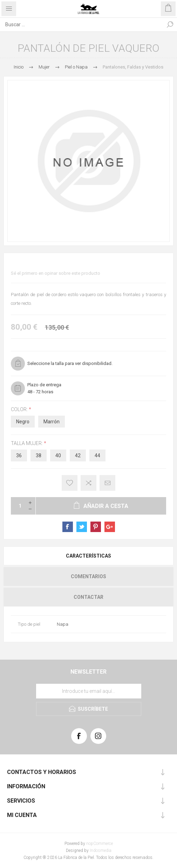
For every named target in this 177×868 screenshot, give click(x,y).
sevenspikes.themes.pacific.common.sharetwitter (82, 527)
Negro (23, 422)
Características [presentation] (88, 556)
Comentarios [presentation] (88, 576)
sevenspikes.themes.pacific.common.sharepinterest (96, 527)
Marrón (52, 422)
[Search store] (81, 24)
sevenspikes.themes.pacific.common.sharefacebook (68, 527)
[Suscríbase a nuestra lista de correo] (89, 691)
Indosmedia (101, 851)
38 (39, 455)
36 (19, 455)
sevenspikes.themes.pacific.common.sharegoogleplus (110, 527)
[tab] (88, 556)
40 (58, 455)
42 (78, 455)
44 (97, 455)
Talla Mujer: (27, 443)
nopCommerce (100, 844)
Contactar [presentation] (88, 597)
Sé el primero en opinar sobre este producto (56, 273)
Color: (20, 409)
